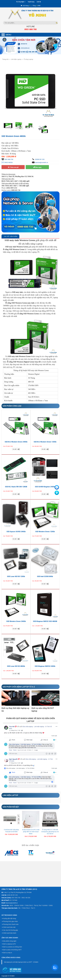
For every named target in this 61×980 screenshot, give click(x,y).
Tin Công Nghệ (21, 2)
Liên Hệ (39, 2)
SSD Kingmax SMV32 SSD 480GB (45, 621)
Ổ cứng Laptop (28, 59)
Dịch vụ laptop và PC (9, 944)
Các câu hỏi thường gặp (10, 930)
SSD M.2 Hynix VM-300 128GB (16, 487)
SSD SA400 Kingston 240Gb (45, 487)
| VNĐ (31, 6)
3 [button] (30, 52)
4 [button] (33, 52)
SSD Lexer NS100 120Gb (16, 576)
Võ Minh (12, 976)
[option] (30, 46)
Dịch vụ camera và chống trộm (12, 947)
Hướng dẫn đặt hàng (10, 918)
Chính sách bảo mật (9, 927)
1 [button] (24, 52)
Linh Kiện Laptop (16, 59)
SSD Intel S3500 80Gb (45, 576)
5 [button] (36, 52)
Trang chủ (5, 59)
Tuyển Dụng (31, 2)
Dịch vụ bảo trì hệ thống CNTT (12, 950)
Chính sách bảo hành (10, 933)
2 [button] (27, 52)
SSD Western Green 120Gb (45, 532)
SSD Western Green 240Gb (16, 621)
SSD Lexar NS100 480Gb (16, 666)
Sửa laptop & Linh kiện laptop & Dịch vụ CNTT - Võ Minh (21, 962)
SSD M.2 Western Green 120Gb (45, 442)
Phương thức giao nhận (10, 921)
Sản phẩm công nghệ (10, 941)
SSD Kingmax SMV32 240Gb (45, 666)
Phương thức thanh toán (11, 924)
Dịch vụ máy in (7, 953)
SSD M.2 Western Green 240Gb (16, 442)
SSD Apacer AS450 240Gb (16, 532)
